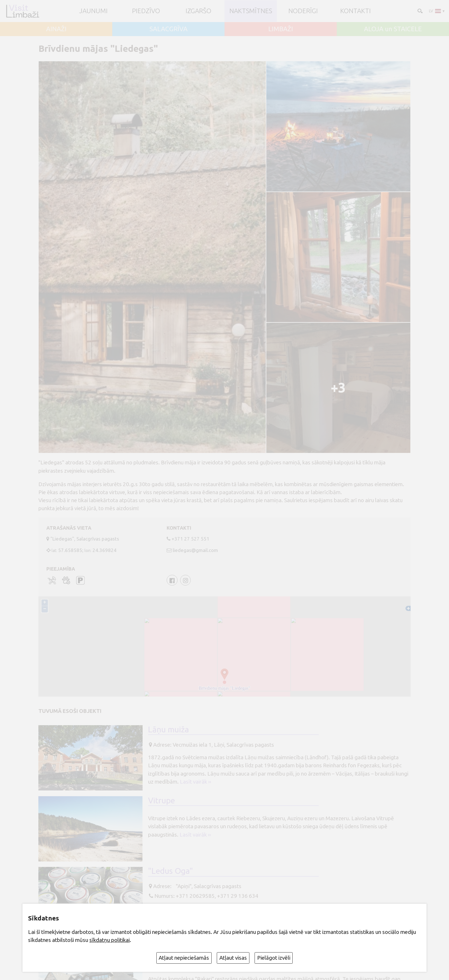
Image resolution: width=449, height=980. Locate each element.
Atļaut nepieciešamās (184, 958)
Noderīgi (303, 11)
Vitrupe (162, 800)
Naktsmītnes (251, 11)
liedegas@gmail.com (195, 550)
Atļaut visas (233, 958)
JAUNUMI (93, 11)
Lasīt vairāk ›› (195, 782)
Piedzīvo (146, 11)
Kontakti (356, 11)
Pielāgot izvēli (274, 958)
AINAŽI (56, 29)
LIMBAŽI (281, 29)
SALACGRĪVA (169, 29)
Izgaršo (198, 11)
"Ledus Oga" (171, 871)
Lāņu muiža (169, 729)
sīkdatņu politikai (110, 940)
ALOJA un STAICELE (393, 29)
